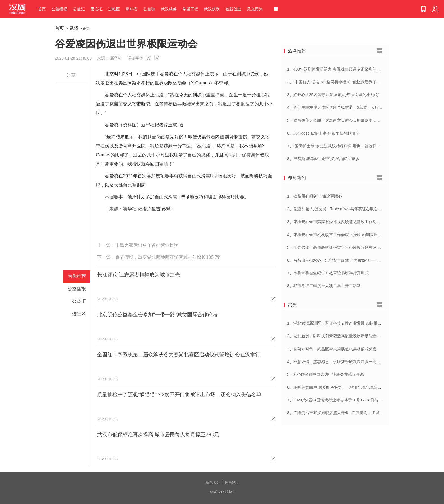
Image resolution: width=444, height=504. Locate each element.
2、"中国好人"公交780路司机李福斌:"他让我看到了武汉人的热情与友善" (350, 82)
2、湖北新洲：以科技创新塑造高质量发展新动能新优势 (336, 336)
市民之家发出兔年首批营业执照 (147, 245)
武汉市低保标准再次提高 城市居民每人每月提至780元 (158, 435)
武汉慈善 (169, 9)
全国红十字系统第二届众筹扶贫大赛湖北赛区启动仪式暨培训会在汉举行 (179, 355)
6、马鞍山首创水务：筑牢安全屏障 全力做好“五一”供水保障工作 (344, 260)
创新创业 (233, 9)
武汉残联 (212, 9)
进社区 (114, 9)
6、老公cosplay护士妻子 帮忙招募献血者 (323, 133)
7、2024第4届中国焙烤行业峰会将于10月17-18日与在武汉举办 (343, 400)
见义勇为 (255, 9)
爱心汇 (97, 9)
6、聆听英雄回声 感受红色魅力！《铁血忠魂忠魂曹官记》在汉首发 (346, 387)
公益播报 (59, 9)
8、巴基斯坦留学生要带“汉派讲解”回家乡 (323, 159)
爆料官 (132, 9)
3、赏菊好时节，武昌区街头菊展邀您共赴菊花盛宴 (332, 349)
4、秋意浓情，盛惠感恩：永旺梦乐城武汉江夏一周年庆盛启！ (342, 362)
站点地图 (212, 482)
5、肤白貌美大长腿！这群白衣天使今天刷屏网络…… (334, 120)
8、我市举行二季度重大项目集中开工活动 (324, 286)
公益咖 (149, 9)
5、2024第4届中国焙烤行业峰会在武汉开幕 (325, 374)
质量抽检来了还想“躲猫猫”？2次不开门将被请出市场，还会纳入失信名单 (179, 395)
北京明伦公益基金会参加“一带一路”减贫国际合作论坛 (157, 315)
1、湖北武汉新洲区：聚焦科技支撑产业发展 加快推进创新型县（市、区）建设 (356, 323)
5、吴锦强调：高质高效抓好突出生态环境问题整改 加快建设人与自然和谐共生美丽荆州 (364, 247)
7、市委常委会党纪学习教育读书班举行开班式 (328, 273)
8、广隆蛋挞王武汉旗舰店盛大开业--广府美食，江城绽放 (337, 413)
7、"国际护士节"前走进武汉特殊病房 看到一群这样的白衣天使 (342, 146)
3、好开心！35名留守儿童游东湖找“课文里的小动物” (333, 95)
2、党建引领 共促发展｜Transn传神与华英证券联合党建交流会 (342, 209)
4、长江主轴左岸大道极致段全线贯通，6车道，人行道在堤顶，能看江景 (351, 107)
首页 (42, 9)
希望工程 (190, 9)
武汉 (74, 28)
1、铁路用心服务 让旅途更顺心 (315, 196)
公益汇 (79, 9)
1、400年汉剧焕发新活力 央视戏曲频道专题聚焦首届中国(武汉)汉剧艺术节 (353, 69)
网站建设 (232, 482)
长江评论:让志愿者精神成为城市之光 (139, 275)
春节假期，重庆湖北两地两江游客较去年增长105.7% (168, 257)
